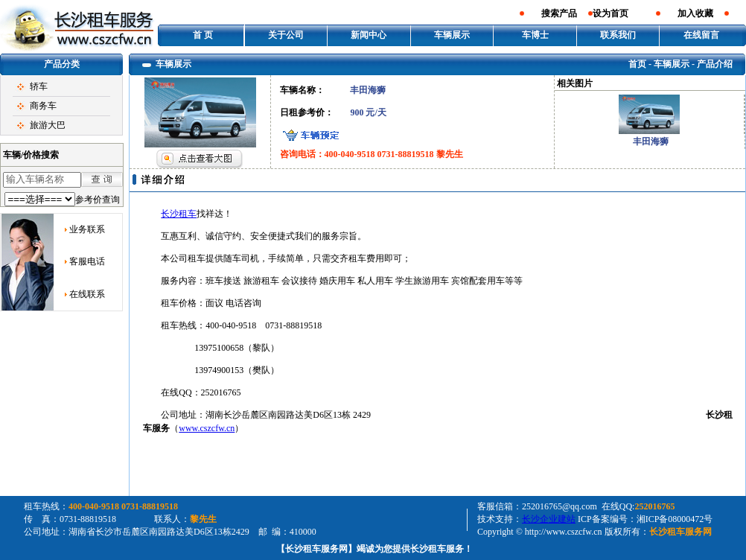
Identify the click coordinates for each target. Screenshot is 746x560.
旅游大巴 (48, 125)
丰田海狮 (651, 141)
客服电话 (87, 261)
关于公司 (286, 35)
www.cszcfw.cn (207, 428)
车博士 (535, 35)
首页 (637, 64)
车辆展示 (452, 35)
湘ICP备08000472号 (675, 519)
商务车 (43, 106)
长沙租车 (179, 214)
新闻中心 (369, 35)
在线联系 (87, 294)
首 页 (203, 35)
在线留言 (701, 35)
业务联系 (87, 229)
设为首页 (610, 13)
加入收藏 (695, 13)
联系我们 (618, 35)
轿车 (39, 86)
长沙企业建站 (549, 519)
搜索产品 (559, 13)
